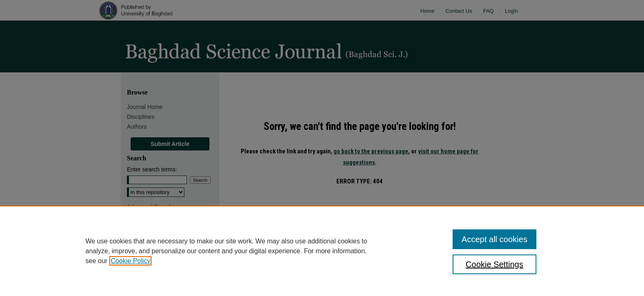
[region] (322, 251)
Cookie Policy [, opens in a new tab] (130, 261)
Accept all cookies (494, 239)
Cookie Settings (494, 264)
